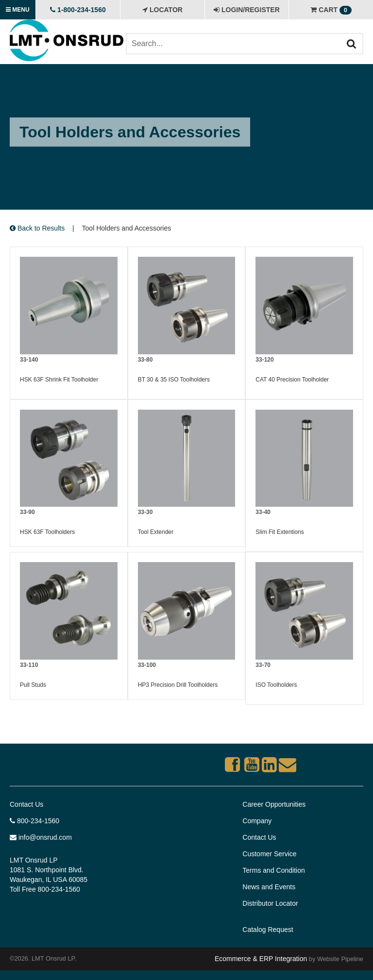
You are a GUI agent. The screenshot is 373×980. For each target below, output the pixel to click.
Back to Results (37, 228)
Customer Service (269, 854)
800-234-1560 (34, 821)
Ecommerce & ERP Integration (261, 959)
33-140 (29, 360)
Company (257, 821)
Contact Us (26, 804)
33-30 (145, 512)
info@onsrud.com (41, 837)
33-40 (263, 512)
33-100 (147, 665)
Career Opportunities (274, 804)
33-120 (264, 360)
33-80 (145, 360)
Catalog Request (268, 930)
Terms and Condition (273, 870)
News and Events (269, 887)
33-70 (263, 665)
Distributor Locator (270, 903)
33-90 (27, 512)
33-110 (29, 665)
